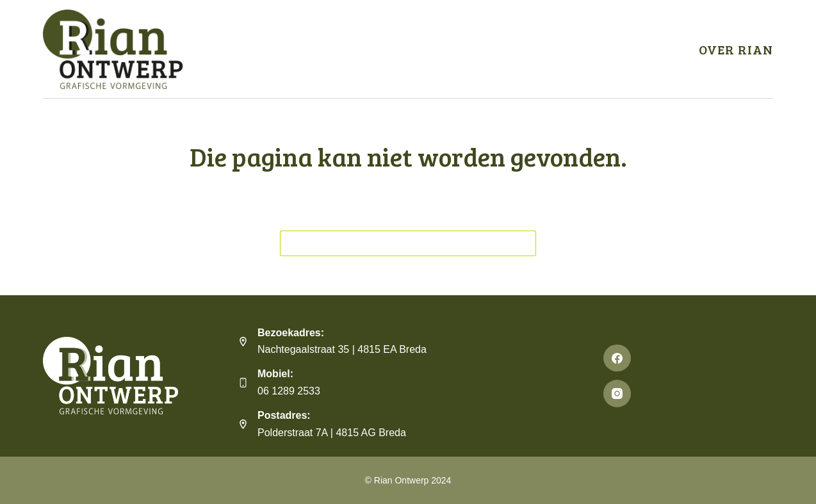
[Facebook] (688, 358)
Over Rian (736, 49)
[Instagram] (688, 394)
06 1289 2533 (289, 391)
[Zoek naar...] (395, 243)
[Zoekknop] (523, 243)
